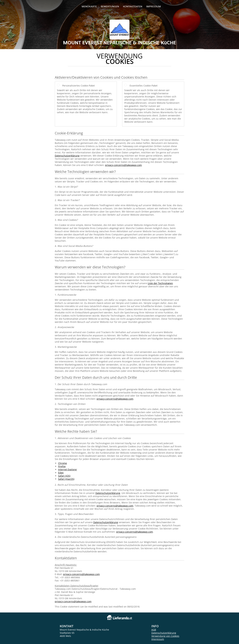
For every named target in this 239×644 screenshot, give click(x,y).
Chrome (62, 463)
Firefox (62, 466)
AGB (154, 630)
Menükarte (89, 6)
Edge (61, 473)
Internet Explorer (68, 469)
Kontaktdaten (133, 6)
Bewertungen (110, 6)
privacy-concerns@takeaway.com (123, 165)
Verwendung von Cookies (165, 636)
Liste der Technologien (160, 283)
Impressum (154, 6)
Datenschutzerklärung (67, 156)
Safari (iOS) (64, 476)
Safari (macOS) (66, 479)
